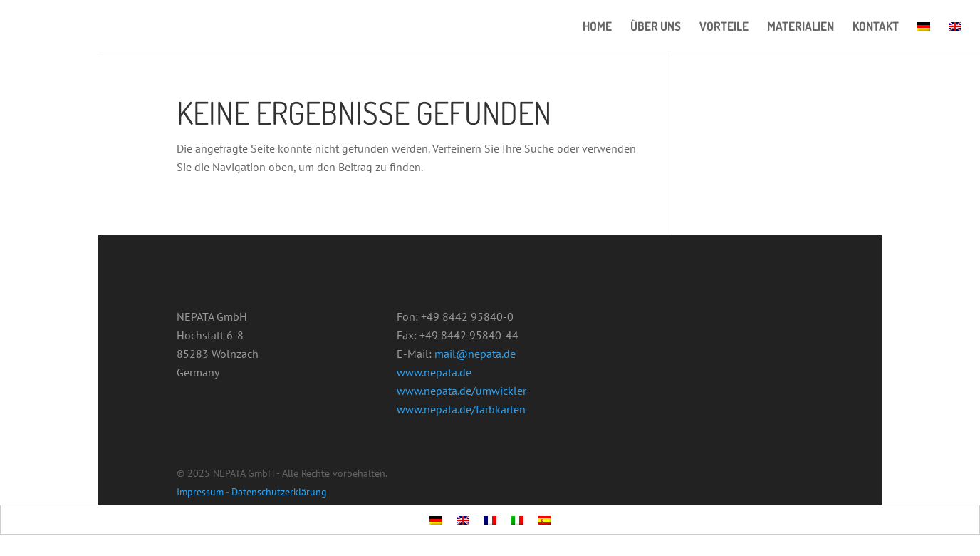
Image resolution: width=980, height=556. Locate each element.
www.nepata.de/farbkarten (461, 409)
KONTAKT (876, 27)
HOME (597, 27)
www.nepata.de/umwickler (462, 391)
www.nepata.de (434, 372)
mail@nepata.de (475, 354)
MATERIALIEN (801, 27)
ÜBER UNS (656, 27)
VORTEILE (724, 27)
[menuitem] (924, 37)
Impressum (200, 492)
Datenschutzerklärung (279, 492)
